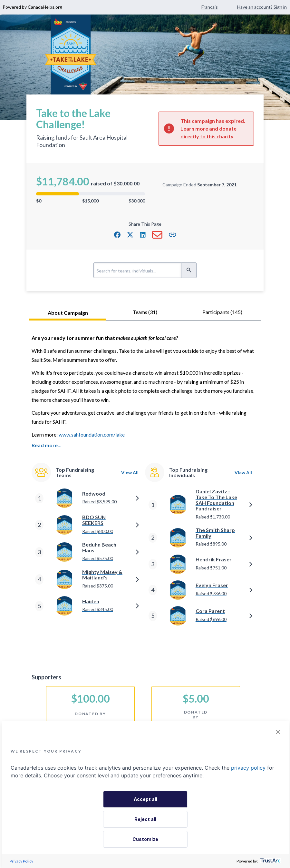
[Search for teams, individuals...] (137, 270)
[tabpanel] (145, 485)
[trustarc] (270, 861)
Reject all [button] (145, 819)
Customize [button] (145, 839)
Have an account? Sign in (262, 7)
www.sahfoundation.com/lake (92, 434)
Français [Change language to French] (210, 7)
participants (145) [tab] (222, 312)
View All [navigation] (130, 462)
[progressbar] (91, 194)
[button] (117, 235)
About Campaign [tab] (68, 313)
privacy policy (248, 768)
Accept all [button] (145, 799)
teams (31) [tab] (145, 312)
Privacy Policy (21, 861)
